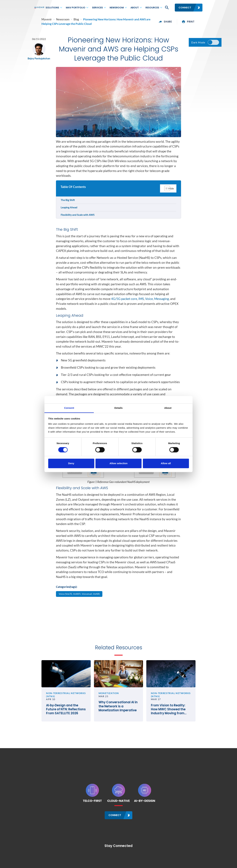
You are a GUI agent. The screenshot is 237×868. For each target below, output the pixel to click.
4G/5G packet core (124, 303)
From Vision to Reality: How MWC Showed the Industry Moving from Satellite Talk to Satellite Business (176, 718)
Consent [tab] (69, 408)
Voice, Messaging (157, 303)
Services (97, 8)
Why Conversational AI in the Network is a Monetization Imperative (118, 715)
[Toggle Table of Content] (168, 192)
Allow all (166, 463)
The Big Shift (68, 203)
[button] (167, 8)
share (173, 22)
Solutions (52, 8)
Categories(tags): (67, 592)
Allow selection (118, 463)
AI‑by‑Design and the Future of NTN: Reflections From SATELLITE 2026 (60, 718)
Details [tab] (118, 408)
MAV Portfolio (76, 8)
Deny (71, 463)
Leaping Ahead (69, 211)
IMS (141, 303)
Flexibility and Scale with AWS (78, 218)
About (135, 8)
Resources (152, 8)
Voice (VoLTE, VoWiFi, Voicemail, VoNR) (80, 599)
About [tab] (168, 408)
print (196, 22)
